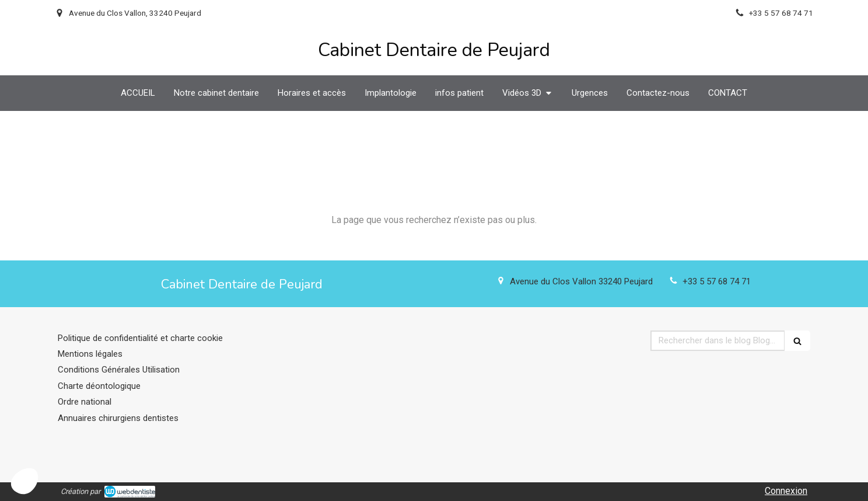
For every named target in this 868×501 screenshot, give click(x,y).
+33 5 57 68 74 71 (717, 281)
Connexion (786, 491)
